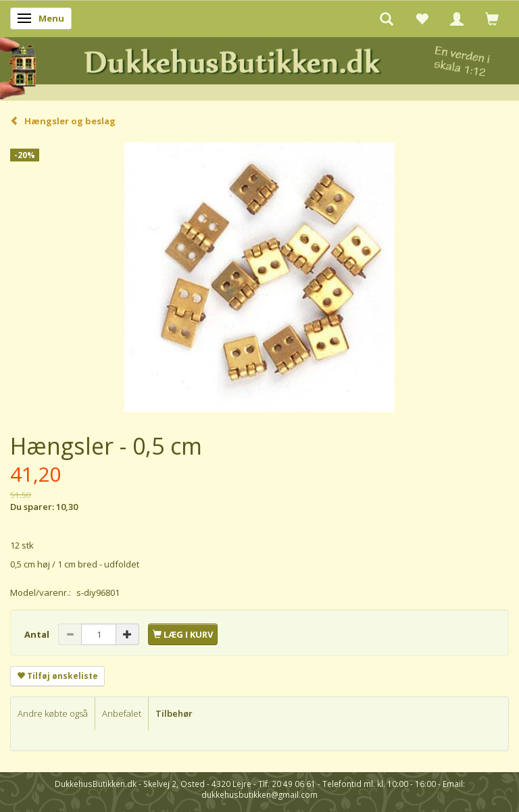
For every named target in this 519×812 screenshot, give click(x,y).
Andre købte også (53, 713)
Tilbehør (174, 713)
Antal (38, 634)
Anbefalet (122, 713)
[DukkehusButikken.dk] (259, 67)
